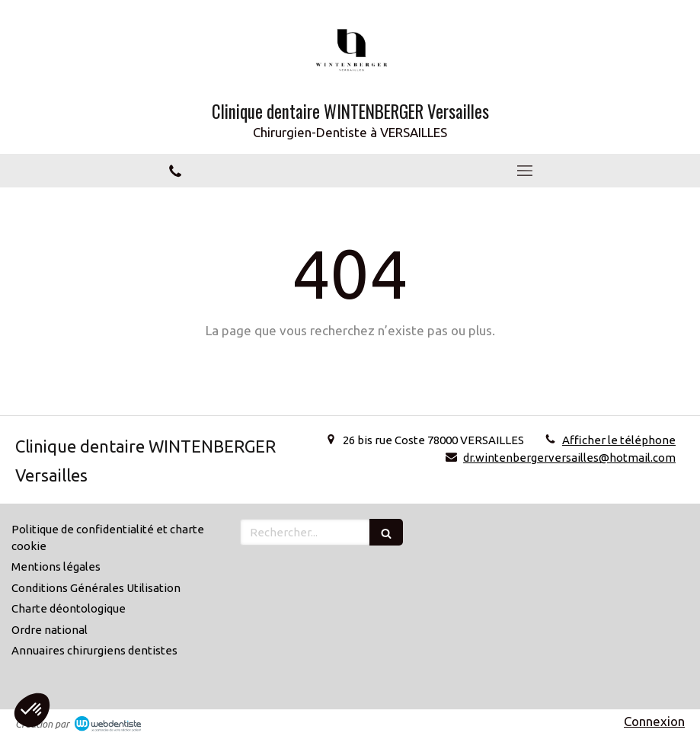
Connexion (654, 721)
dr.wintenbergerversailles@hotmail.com (569, 458)
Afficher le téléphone (619, 440)
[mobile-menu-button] (526, 171)
